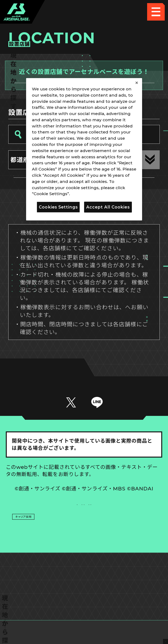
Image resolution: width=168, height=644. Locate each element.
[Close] (137, 83)
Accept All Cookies (108, 207)
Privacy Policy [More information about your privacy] (86, 194)
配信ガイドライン (84, 582)
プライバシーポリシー (45, 564)
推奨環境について (45, 546)
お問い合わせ (123, 564)
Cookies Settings (123, 546)
